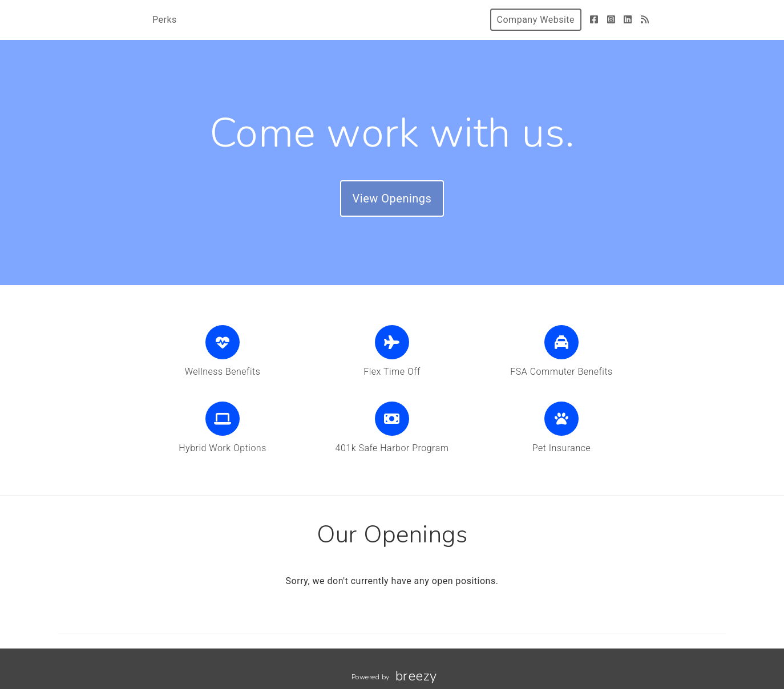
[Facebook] (594, 20)
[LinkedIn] (628, 20)
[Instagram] (611, 20)
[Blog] (645, 20)
